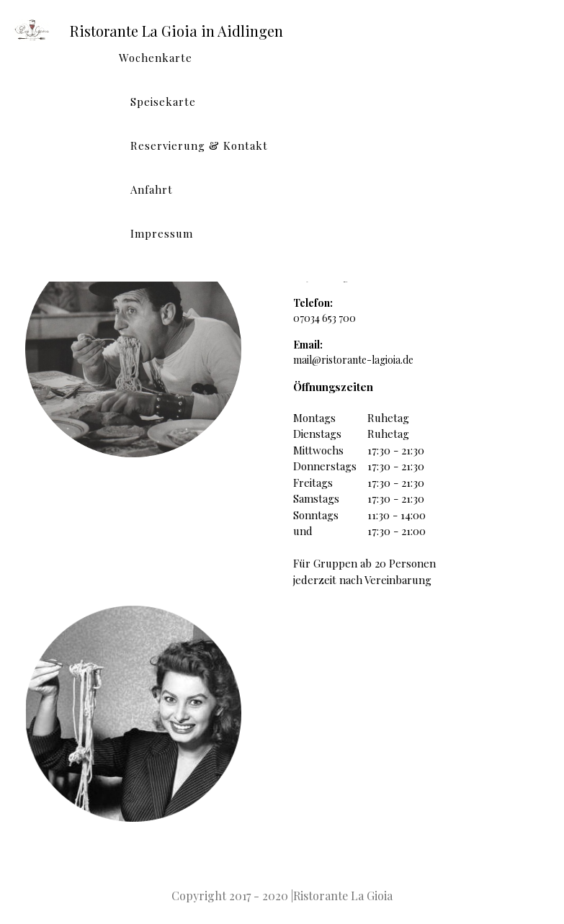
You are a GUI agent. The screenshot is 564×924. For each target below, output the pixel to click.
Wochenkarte (156, 58)
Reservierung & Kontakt (199, 145)
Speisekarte (163, 102)
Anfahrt (152, 189)
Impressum (162, 233)
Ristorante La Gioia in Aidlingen (176, 31)
